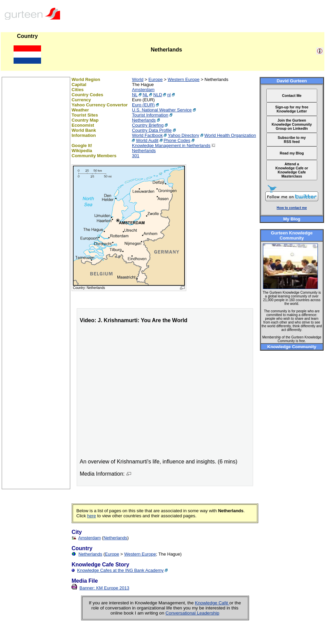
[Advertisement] (36, 387)
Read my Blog (292, 153)
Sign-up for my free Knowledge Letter (292, 109)
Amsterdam (143, 90)
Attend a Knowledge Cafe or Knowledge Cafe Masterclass (292, 170)
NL (135, 95)
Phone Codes (177, 140)
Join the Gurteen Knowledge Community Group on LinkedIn (292, 124)
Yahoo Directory (184, 135)
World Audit (147, 140)
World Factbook (147, 135)
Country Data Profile (152, 130)
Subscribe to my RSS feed (292, 140)
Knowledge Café (212, 603)
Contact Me (292, 96)
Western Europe (184, 79)
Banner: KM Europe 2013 (104, 588)
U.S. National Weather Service (162, 110)
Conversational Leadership (193, 613)
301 (136, 156)
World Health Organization (230, 135)
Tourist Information (150, 115)
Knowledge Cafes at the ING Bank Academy (120, 570)
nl (169, 95)
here (92, 516)
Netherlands (144, 120)
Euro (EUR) (143, 105)
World (138, 79)
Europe (156, 79)
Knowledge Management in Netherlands (171, 146)
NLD (158, 95)
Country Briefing (148, 125)
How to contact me (292, 208)
